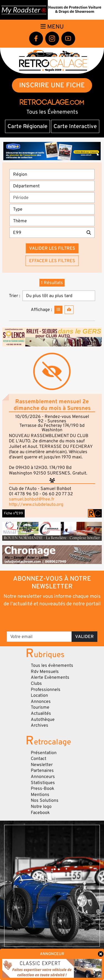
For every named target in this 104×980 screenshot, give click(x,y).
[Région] (52, 174)
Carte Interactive (75, 126)
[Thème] (52, 221)
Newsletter (42, 765)
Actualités (41, 713)
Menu (52, 27)
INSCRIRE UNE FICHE (52, 85)
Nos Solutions (45, 800)
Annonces (41, 701)
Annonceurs (43, 777)
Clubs (36, 683)
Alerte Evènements (50, 677)
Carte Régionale (27, 126)
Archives (40, 725)
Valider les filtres (52, 248)
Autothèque (43, 719)
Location (39, 695)
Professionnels (46, 690)
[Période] (52, 198)
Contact (39, 759)
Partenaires (42, 770)
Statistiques (43, 783)
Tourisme (40, 707)
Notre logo (41, 807)
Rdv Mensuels (45, 672)
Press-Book (43, 788)
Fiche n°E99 (13, 513)
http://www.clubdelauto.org (36, 504)
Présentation (44, 753)
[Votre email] (39, 637)
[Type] (52, 209)
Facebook (40, 813)
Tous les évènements (52, 665)
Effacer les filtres (52, 261)
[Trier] (59, 296)
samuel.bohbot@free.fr (32, 499)
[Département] (52, 186)
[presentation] (53, 619)
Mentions (40, 795)
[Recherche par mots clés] (46, 233)
